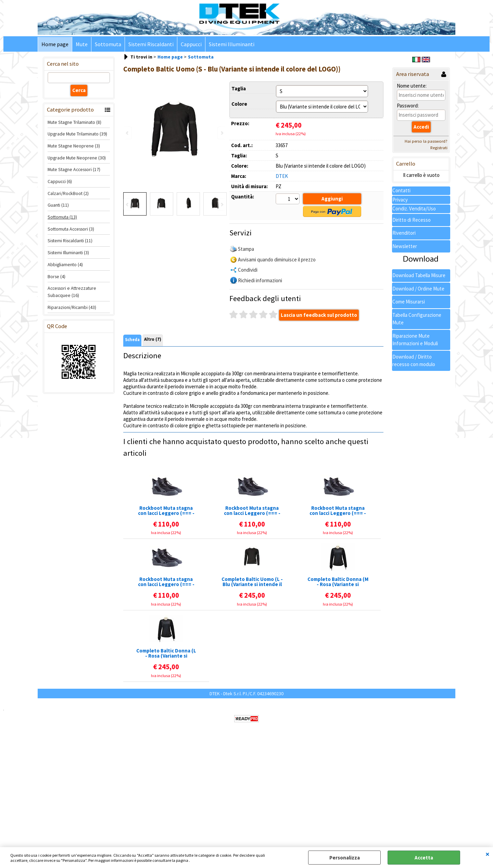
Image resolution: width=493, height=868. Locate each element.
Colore (239, 104)
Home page (55, 44)
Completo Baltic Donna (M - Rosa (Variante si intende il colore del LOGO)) (338, 582)
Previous (128, 205)
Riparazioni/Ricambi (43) (72, 307)
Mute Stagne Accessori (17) (74, 170)
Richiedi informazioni (260, 280)
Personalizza (345, 858)
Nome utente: (412, 86)
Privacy (400, 200)
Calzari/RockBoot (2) (68, 193)
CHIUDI (488, 854)
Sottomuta (108, 44)
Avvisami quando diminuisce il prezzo (277, 260)
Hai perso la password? (426, 141)
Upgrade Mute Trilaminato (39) (77, 134)
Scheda (132, 340)
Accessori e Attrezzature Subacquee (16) (72, 292)
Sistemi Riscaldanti (151, 44)
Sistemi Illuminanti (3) (68, 252)
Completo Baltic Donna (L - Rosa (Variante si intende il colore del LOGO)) (166, 653)
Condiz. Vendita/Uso (414, 209)
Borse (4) (56, 276)
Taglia (239, 88)
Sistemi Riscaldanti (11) (70, 241)
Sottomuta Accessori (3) (71, 229)
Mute (82, 44)
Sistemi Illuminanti (232, 44)
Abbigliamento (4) (65, 264)
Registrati (439, 148)
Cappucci (191, 44)
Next (222, 205)
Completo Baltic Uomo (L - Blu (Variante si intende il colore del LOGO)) (252, 582)
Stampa (246, 249)
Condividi (248, 270)
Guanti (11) (58, 205)
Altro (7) (153, 340)
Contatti (401, 190)
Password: (408, 106)
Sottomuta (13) (62, 217)
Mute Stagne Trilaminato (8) (74, 122)
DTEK (282, 176)
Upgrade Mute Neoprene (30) (77, 158)
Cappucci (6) (60, 181)
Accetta (424, 858)
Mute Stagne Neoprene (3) (74, 146)
